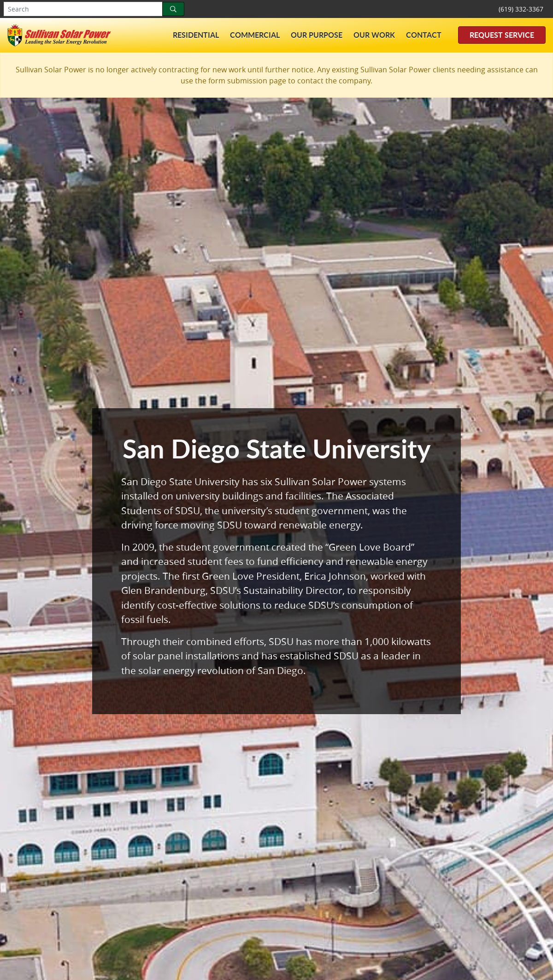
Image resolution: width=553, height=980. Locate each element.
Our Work (374, 35)
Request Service (502, 35)
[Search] (173, 9)
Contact (424, 35)
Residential (196, 35)
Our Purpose (317, 35)
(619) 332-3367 (521, 9)
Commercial (255, 35)
